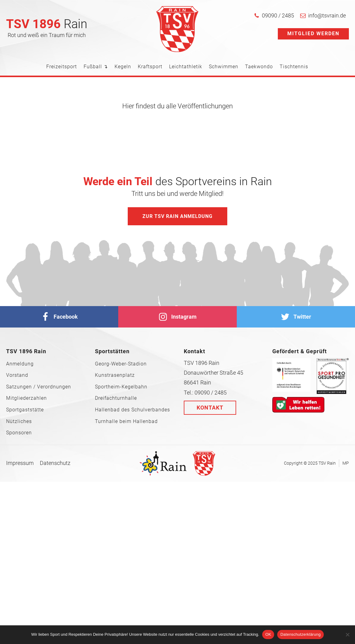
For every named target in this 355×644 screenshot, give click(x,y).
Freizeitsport (62, 67)
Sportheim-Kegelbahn (121, 387)
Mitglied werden (313, 34)
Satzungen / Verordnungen (39, 387)
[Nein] (347, 635)
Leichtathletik (186, 67)
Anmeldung (20, 364)
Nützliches (19, 421)
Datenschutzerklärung (300, 634)
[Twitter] (296, 317)
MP (346, 463)
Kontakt (210, 408)
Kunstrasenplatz (115, 375)
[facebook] (59, 317)
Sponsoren (19, 433)
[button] (274, 16)
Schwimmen (224, 67)
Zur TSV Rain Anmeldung (177, 216)
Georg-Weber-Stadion (121, 364)
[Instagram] (177, 317)
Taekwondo (259, 67)
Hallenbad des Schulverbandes (132, 410)
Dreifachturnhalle (116, 398)
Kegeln (123, 67)
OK (268, 634)
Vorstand (17, 375)
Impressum (20, 463)
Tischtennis (294, 67)
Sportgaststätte (25, 410)
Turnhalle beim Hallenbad (126, 421)
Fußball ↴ (96, 67)
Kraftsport (150, 67)
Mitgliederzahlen (26, 398)
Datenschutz (55, 463)
